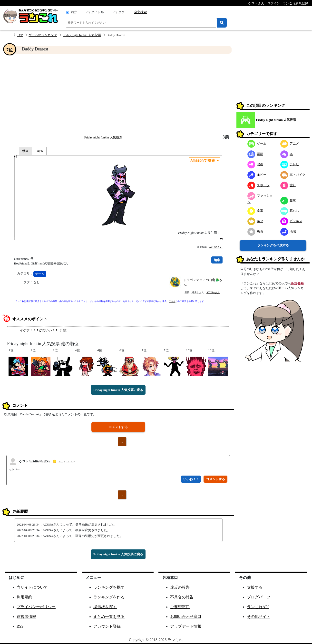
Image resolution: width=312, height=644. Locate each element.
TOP (20, 35)
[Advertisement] (118, 94)
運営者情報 (26, 617)
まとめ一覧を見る (109, 617)
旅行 (288, 185)
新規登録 (297, 283)
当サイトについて (32, 587)
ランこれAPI (258, 607)
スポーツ (258, 185)
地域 (288, 231)
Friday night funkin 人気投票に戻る (118, 390)
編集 (217, 260)
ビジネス (291, 221)
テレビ (290, 164)
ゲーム (40, 274)
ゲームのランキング (43, 35)
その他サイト (259, 617)
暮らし (290, 211)
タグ (121, 12)
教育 (255, 231)
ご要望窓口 (180, 607)
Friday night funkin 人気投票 (82, 35)
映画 (255, 164)
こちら (172, 301)
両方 (74, 12)
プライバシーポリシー (36, 607)
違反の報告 (180, 587)
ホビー (257, 175)
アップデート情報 (186, 626)
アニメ (290, 143)
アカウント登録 (107, 626)
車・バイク (293, 175)
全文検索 (140, 12)
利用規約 (24, 597)
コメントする (118, 427)
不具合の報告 (182, 597)
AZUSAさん (216, 247)
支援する (255, 587)
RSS (20, 626)
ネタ (255, 221)
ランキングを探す (109, 587)
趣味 (288, 200)
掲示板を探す (105, 607)
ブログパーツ (259, 597)
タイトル (97, 12)
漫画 (255, 154)
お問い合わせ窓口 (186, 617)
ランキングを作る (109, 597)
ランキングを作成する (273, 245)
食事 (255, 211)
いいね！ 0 (191, 479)
